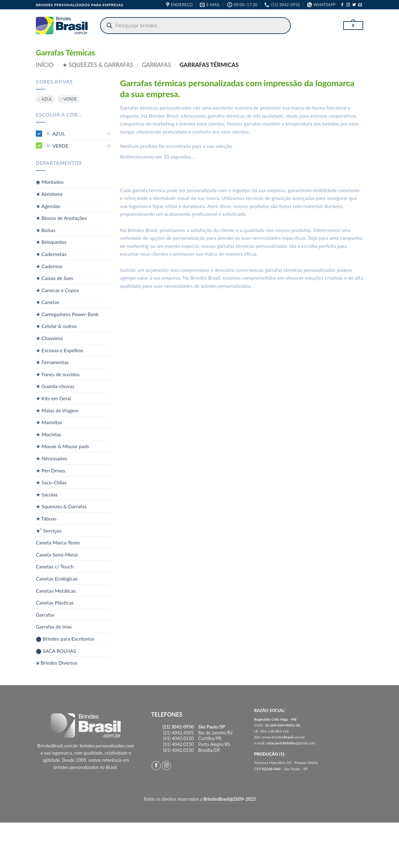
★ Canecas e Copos (57, 290)
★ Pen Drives (50, 470)
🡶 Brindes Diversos (57, 663)
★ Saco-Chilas (51, 482)
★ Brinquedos (51, 242)
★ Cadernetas (51, 254)
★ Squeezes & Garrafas (98, 65)
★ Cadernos (49, 266)
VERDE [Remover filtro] (70, 99)
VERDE (60, 145)
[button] (353, 26)
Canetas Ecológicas (57, 579)
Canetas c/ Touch (55, 566)
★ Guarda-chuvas (55, 386)
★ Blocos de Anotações (61, 218)
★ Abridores (49, 194)
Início (45, 65)
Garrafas (156, 65)
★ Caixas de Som (55, 278)
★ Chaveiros (49, 338)
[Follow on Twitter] (354, 5)
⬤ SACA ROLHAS (56, 650)
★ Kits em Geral (53, 398)
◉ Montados (50, 182)
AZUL (59, 133)
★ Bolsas (46, 230)
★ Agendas (48, 206)
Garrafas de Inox (54, 626)
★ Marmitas (49, 422)
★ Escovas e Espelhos (60, 350)
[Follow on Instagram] (348, 5)
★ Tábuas (46, 518)
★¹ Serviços (49, 530)
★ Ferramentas (52, 362)
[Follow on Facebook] (342, 5)
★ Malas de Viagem (57, 410)
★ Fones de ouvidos (58, 374)
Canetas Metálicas (56, 590)
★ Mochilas (48, 434)
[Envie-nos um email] (360, 5)
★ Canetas (48, 302)
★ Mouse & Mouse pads (62, 446)
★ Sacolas (47, 494)
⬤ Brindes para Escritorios (65, 639)
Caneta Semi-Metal (57, 555)
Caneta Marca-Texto (58, 542)
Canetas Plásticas (55, 602)
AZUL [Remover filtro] (47, 99)
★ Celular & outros (56, 326)
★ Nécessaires (52, 458)
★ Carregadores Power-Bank (67, 314)
